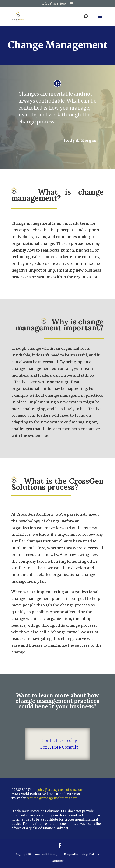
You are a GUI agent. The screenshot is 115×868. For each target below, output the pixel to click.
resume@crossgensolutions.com (52, 798)
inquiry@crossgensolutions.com (58, 790)
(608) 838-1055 (55, 4)
